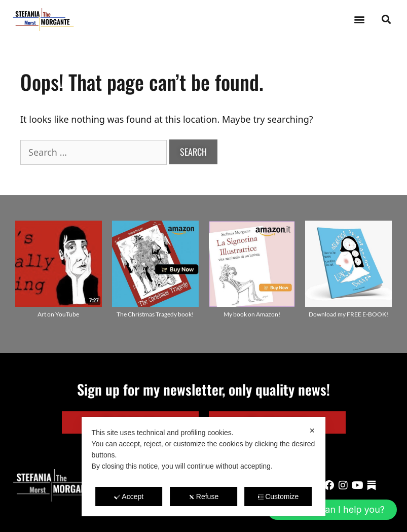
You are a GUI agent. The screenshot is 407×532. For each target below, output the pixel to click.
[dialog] (204, 467)
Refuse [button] (203, 496)
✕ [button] (312, 431)
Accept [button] (129, 496)
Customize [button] (278, 496)
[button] (359, 20)
